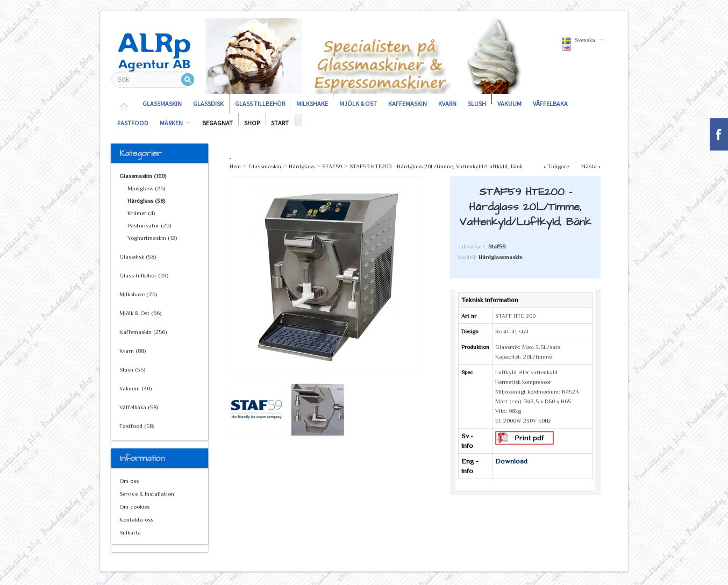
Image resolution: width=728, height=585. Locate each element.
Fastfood (133, 123)
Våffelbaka (550, 104)
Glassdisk (208, 104)
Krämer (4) (141, 213)
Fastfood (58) (137, 426)
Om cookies (134, 506)
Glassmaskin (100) (143, 176)
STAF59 (332, 166)
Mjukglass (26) (146, 188)
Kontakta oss (136, 519)
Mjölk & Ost (358, 104)
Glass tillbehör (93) (144, 275)
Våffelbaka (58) (139, 407)
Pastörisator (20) (149, 225)
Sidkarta (130, 532)
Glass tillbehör (260, 104)
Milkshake (312, 104)
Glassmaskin (162, 104)
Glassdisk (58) (138, 256)
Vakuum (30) (135, 388)
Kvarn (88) (133, 351)
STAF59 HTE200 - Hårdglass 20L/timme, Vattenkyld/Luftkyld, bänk (436, 166)
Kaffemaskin (408, 104)
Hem (235, 166)
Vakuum (509, 104)
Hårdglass (302, 166)
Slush (477, 104)
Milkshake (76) (138, 294)
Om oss (129, 481)
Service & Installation (147, 494)
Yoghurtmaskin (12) (152, 238)
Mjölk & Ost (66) (140, 313)
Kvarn (447, 104)
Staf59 (497, 246)
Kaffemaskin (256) (143, 332)
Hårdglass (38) (146, 201)
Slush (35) (132, 369)
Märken (171, 123)
